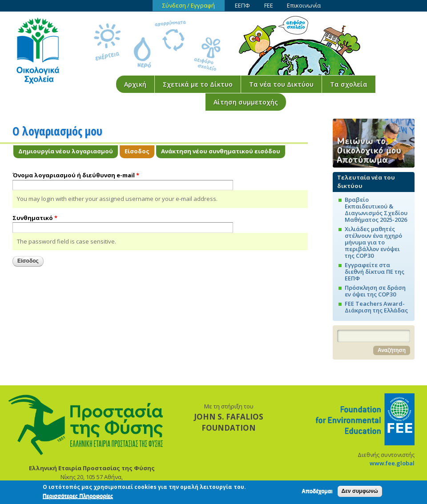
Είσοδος (139, 151)
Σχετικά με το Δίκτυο (198, 84)
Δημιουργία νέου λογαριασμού (66, 151)
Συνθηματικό (35, 218)
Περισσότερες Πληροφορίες (78, 498)
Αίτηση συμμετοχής (246, 102)
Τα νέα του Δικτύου (281, 84)
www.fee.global (392, 463)
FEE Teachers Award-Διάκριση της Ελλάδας (376, 307)
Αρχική (135, 84)
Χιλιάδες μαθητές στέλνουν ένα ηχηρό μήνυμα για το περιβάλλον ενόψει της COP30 (373, 242)
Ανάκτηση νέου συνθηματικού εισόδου (221, 151)
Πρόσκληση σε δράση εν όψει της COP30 (375, 291)
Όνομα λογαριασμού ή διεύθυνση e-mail (76, 175)
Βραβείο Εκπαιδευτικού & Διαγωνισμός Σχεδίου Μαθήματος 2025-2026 (376, 210)
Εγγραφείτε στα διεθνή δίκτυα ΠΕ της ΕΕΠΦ (375, 272)
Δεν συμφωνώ (360, 493)
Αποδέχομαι (317, 493)
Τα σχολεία (349, 84)
